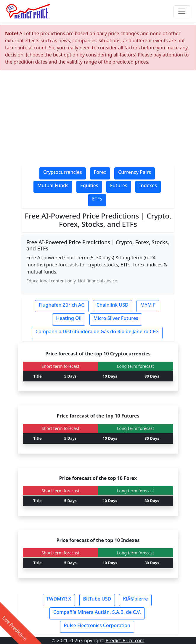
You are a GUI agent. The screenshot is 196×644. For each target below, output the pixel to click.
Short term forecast (60, 366)
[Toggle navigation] (182, 11)
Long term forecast (135, 366)
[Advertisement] (98, 119)
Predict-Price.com (125, 640)
